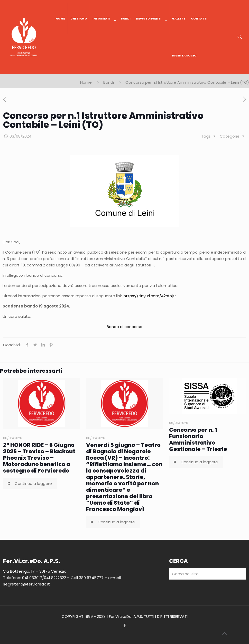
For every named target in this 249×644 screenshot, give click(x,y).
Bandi (109, 82)
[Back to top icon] (224, 633)
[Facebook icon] (125, 625)
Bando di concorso (125, 327)
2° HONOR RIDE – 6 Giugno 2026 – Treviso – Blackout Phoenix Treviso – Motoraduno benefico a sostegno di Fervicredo (39, 458)
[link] (104, 40)
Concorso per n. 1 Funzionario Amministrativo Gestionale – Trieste (198, 439)
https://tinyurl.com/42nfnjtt (150, 296)
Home (86, 82)
